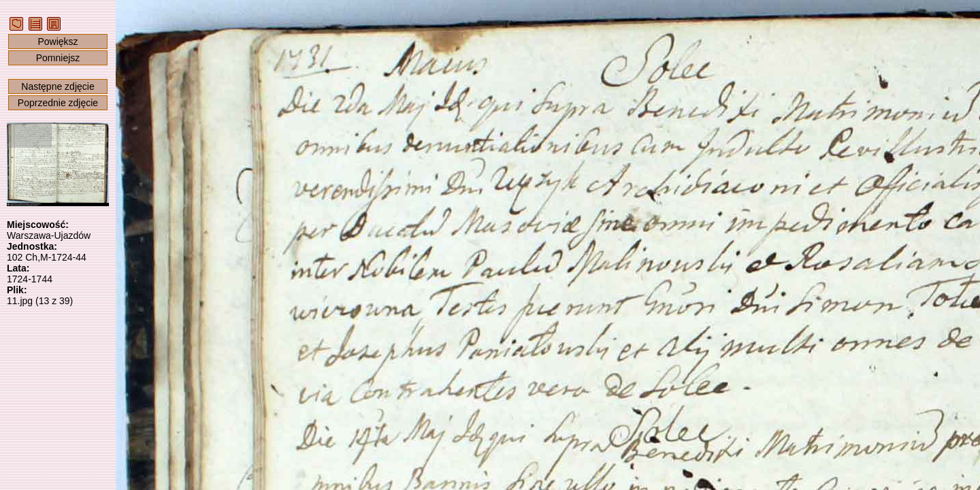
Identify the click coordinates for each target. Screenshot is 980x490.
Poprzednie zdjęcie (58, 103)
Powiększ (58, 42)
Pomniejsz (58, 58)
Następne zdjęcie (58, 86)
